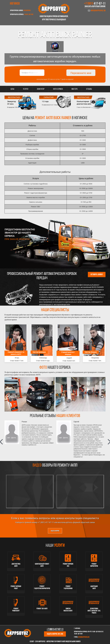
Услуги (26, 89)
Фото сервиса (58, 89)
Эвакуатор (41, 89)
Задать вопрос (55, 531)
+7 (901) (95, 4)
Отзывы (89, 89)
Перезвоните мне (81, 73)
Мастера (74, 89)
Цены (12, 89)
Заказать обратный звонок (95, 6)
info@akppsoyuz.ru (98, 11)
